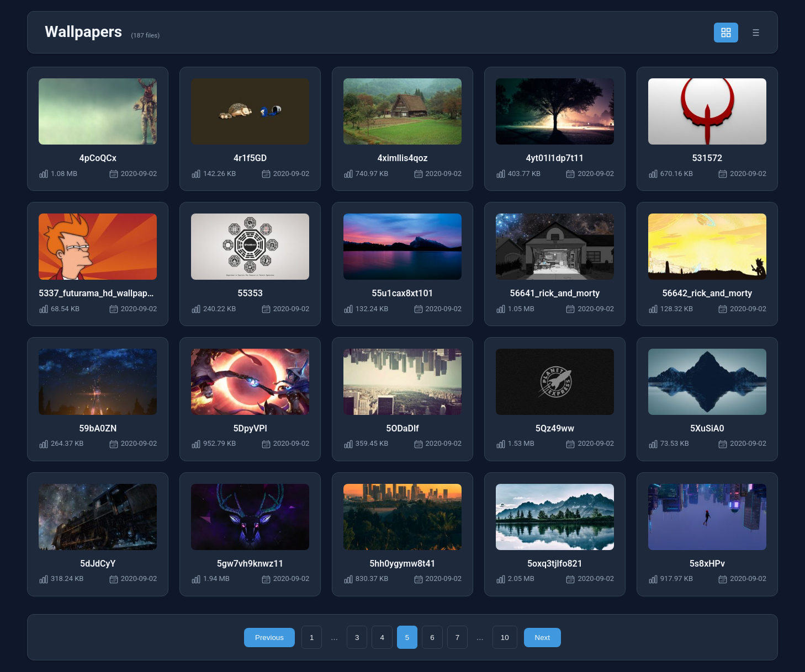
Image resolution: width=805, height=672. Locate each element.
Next (542, 638)
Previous (269, 638)
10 (505, 638)
